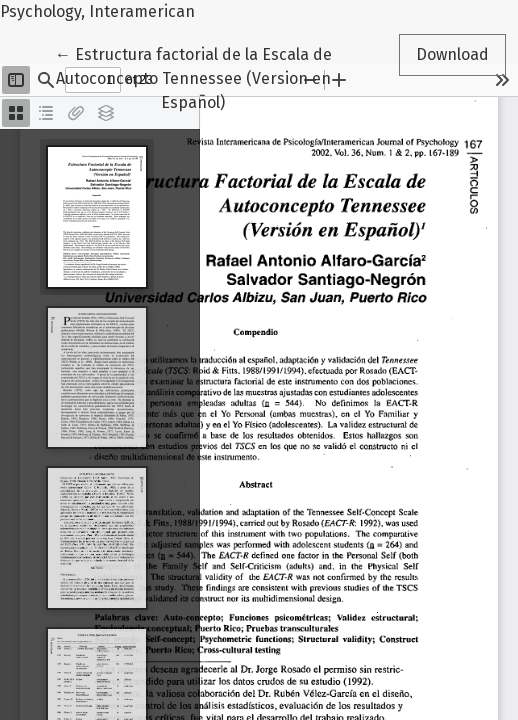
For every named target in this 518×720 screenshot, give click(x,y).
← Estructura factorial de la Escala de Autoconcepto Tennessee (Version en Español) (193, 77)
